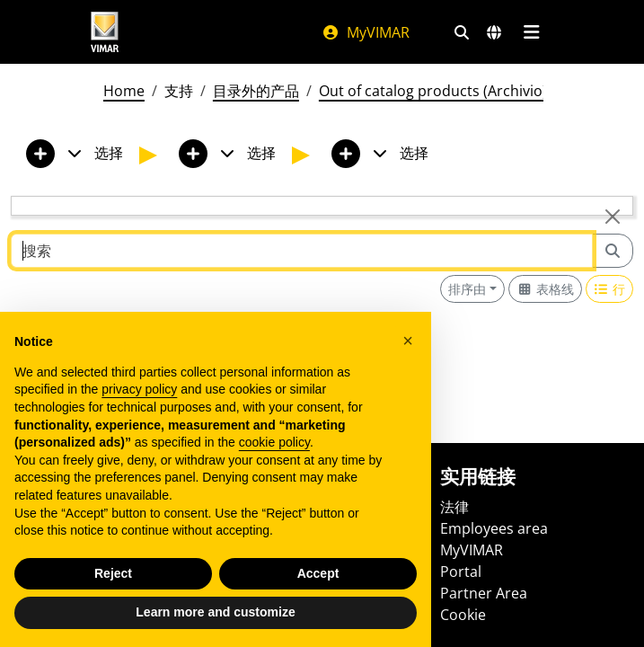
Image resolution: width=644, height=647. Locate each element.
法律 (454, 507)
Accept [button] (318, 573)
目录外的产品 (256, 91)
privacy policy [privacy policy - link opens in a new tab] (139, 389)
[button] (408, 341)
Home (124, 91)
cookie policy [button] (274, 442)
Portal (461, 572)
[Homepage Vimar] (105, 32)
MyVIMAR (366, 32)
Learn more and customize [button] (215, 612)
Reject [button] (113, 573)
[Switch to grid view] (545, 289)
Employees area (494, 528)
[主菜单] (532, 32)
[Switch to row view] (610, 289)
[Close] (613, 217)
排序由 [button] (467, 289)
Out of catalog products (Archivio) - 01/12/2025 (476, 91)
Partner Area (484, 593)
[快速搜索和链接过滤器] (462, 32)
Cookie (463, 615)
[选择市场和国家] (494, 32)
